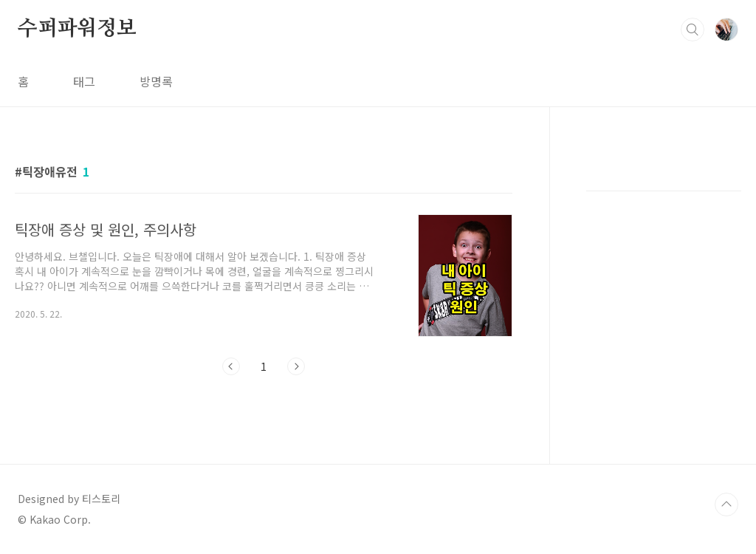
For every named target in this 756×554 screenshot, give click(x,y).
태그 (84, 81)
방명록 (156, 81)
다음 (296, 366)
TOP (726, 505)
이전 (231, 366)
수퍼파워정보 (77, 29)
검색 (693, 30)
